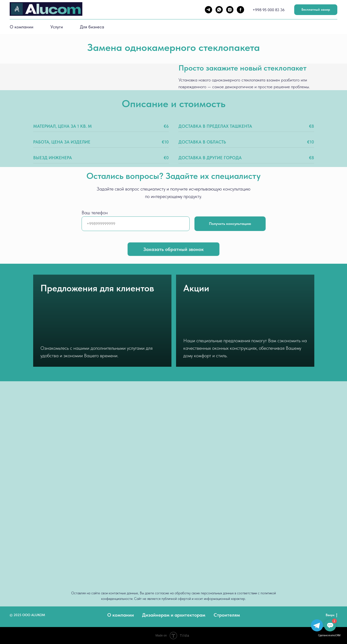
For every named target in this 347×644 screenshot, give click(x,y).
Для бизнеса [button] (92, 27)
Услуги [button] (57, 27)
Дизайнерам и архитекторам (174, 615)
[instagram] (230, 10)
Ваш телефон (95, 213)
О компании (22, 27)
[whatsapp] (219, 10)
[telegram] (208, 10)
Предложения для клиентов (97, 288)
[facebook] (240, 10)
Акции (196, 288)
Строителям (227, 615)
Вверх (332, 615)
